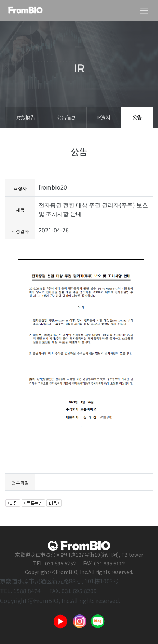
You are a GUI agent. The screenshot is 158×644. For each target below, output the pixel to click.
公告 (137, 117)
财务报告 (26, 117)
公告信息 (66, 117)
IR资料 (104, 117)
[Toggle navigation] (144, 11)
